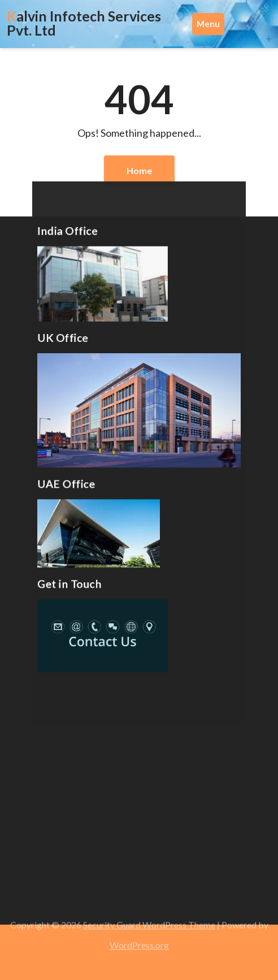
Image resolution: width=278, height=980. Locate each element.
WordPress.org (139, 941)
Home (139, 170)
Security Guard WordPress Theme (149, 921)
